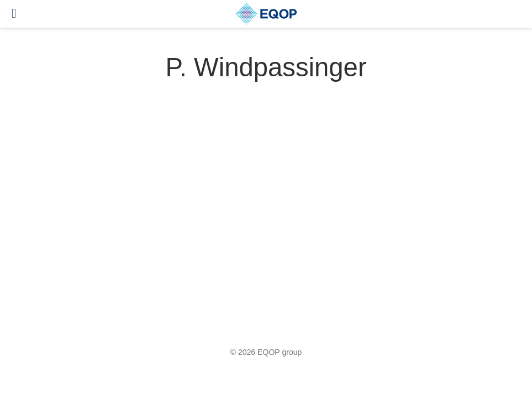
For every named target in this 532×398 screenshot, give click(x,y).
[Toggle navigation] (14, 14)
